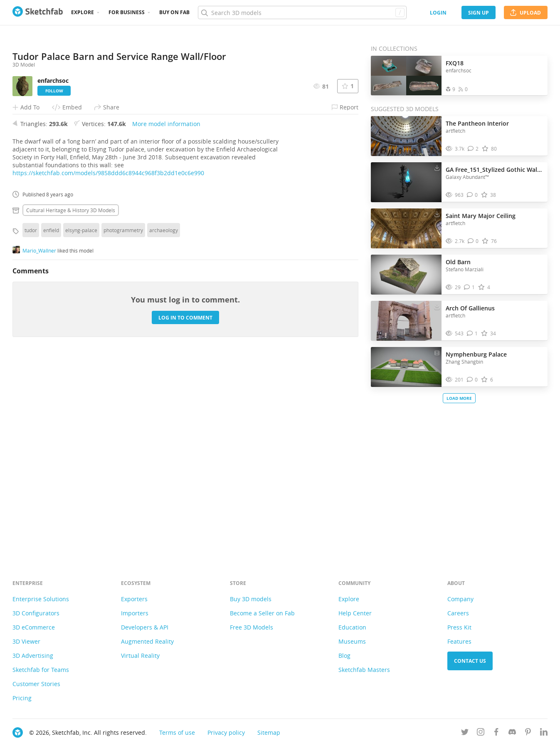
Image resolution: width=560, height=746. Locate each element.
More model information (166, 318)
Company (460, 599)
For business (127, 12)
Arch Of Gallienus (470, 308)
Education (352, 627)
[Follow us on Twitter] (465, 733)
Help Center (355, 613)
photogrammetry (123, 424)
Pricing (22, 698)
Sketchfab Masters (364, 670)
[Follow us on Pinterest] (528, 733)
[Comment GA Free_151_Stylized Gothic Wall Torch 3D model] (472, 195)
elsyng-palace (81, 424)
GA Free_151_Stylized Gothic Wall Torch (495, 170)
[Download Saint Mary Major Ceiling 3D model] (437, 214)
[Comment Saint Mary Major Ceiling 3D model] (473, 241)
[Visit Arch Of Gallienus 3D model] (406, 321)
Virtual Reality (140, 656)
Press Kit (459, 627)
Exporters (134, 599)
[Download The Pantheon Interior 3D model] (437, 121)
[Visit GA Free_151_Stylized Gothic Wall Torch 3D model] (406, 182)
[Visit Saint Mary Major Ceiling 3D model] (406, 228)
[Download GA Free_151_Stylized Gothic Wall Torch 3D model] (437, 168)
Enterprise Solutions (41, 599)
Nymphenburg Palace (476, 354)
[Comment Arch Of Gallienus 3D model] (472, 333)
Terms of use (177, 732)
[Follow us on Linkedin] (544, 733)
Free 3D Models (252, 627)
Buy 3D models (251, 599)
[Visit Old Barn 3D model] (406, 275)
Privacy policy (226, 732)
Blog (344, 656)
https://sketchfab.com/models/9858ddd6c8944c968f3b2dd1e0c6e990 (108, 367)
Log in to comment (185, 512)
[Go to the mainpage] (38, 12)
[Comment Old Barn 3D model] (470, 287)
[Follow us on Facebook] (496, 733)
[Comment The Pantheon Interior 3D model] (473, 149)
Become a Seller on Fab (262, 613)
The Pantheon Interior (477, 123)
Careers (458, 613)
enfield (51, 424)
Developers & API (145, 627)
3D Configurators (36, 613)
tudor (31, 424)
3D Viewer (26, 641)
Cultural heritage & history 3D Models (71, 404)
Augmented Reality (147, 641)
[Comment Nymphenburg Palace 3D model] (472, 380)
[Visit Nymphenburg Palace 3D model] (406, 367)
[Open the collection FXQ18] (406, 76)
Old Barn (458, 262)
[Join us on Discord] (512, 733)
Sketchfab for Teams (41, 670)
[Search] (302, 12)
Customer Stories (36, 684)
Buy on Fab (174, 12)
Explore (83, 12)
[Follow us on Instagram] (481, 733)
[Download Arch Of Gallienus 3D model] (437, 306)
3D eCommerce (34, 627)
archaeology (164, 424)
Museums (352, 641)
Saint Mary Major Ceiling (481, 216)
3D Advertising (33, 656)
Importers (135, 613)
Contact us (470, 661)
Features (459, 641)
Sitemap (269, 732)
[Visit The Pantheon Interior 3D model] (406, 136)
